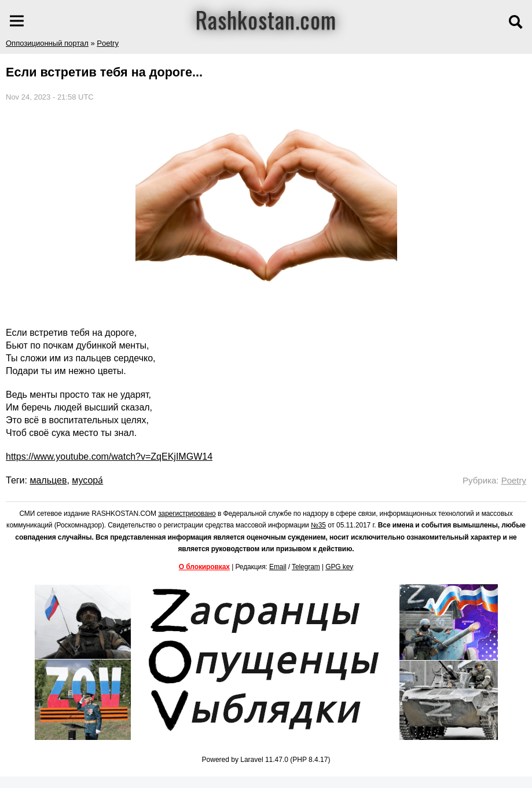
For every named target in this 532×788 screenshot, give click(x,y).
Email (278, 567)
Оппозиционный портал (47, 43)
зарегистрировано (187, 514)
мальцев (48, 480)
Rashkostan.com (266, 19)
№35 (318, 525)
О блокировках (204, 567)
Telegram (306, 567)
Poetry (108, 43)
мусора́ (87, 480)
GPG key (339, 567)
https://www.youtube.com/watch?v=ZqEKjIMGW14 (109, 457)
